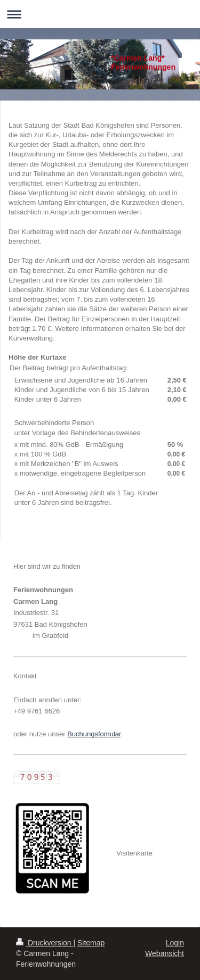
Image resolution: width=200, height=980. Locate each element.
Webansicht (165, 953)
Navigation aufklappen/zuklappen (100, 14)
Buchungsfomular (94, 734)
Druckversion (45, 943)
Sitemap (91, 943)
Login (175, 943)
